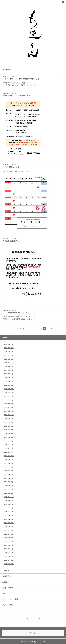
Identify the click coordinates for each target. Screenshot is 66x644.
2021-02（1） (9, 549)
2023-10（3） (9, 456)
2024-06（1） (9, 426)
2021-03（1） (9, 545)
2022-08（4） (9, 508)
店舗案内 (6, 571)
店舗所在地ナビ (8, 576)
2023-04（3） (9, 478)
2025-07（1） (9, 378)
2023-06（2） (9, 471)
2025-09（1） (9, 370)
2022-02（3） (9, 527)
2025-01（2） (9, 400)
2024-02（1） (9, 441)
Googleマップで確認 (10, 599)
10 (44, 328)
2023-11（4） (9, 452)
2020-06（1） (9, 564)
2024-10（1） (9, 411)
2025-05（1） (9, 385)
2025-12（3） (9, 359)
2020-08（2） (9, 556)
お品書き (6, 582)
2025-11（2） (9, 363)
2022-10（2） (9, 501)
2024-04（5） (9, 434)
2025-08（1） (9, 374)
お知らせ (6, 337)
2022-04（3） (9, 519)
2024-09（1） (9, 415)
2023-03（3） (9, 482)
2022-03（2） (9, 523)
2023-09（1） (9, 460)
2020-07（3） (9, 560)
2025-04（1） (9, 389)
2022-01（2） (9, 530)
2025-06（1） (9, 381)
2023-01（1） (9, 489)
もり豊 (28, 642)
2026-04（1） (9, 344)
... (48, 328)
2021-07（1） (9, 541)
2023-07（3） (9, 467)
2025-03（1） (9, 393)
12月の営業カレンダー (12, 167)
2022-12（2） (9, 493)
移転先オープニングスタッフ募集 (17, 96)
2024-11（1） (9, 407)
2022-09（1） (9, 504)
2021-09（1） (9, 534)
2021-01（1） (9, 553)
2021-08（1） (9, 538)
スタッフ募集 (8, 605)
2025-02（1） (9, 396)
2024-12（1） (9, 404)
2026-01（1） (9, 355)
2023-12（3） (9, 448)
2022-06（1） (9, 512)
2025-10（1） (9, 367)
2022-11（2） (9, 497)
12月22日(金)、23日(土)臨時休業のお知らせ (21, 79)
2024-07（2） (9, 422)
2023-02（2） (9, 486)
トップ (5, 593)
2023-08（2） (9, 463)
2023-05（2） (9, 474)
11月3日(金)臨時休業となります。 (17, 313)
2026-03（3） (9, 348)
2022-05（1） (9, 515)
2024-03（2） (9, 437)
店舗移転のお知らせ (11, 241)
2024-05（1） (9, 430)
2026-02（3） (9, 352)
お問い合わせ (8, 588)
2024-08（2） (9, 419)
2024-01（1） (9, 445)
